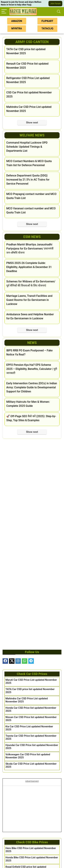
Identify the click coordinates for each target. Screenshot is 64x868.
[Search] (59, 12)
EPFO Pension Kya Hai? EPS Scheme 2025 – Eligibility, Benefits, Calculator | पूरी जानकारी (32, 369)
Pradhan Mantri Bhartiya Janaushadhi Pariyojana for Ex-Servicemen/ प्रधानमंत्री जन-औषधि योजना (30, 249)
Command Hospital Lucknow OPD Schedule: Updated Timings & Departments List (27, 147)
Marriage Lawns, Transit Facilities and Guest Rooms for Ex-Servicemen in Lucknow (29, 300)
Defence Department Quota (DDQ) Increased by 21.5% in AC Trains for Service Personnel (28, 180)
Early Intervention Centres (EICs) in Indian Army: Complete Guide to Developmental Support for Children (32, 387)
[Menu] (4, 12)
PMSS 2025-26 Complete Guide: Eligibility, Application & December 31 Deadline (29, 267)
